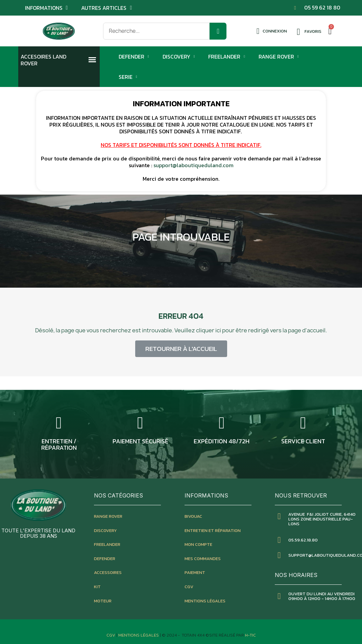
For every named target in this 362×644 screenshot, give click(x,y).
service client (303, 441)
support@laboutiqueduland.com (194, 165)
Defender (134, 57)
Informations (46, 8)
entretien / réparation (59, 445)
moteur (103, 601)
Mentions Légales (139, 635)
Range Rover (279, 57)
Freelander (227, 57)
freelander (107, 544)
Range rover (108, 516)
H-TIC (250, 635)
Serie (128, 77)
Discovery (179, 57)
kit (97, 587)
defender (105, 559)
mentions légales (205, 601)
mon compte (198, 544)
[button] (181, 349)
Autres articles (106, 8)
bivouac (193, 516)
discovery (105, 530)
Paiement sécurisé (140, 441)
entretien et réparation (213, 530)
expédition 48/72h (222, 441)
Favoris (313, 31)
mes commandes (203, 559)
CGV (189, 587)
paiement (195, 572)
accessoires (108, 572)
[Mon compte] (272, 31)
